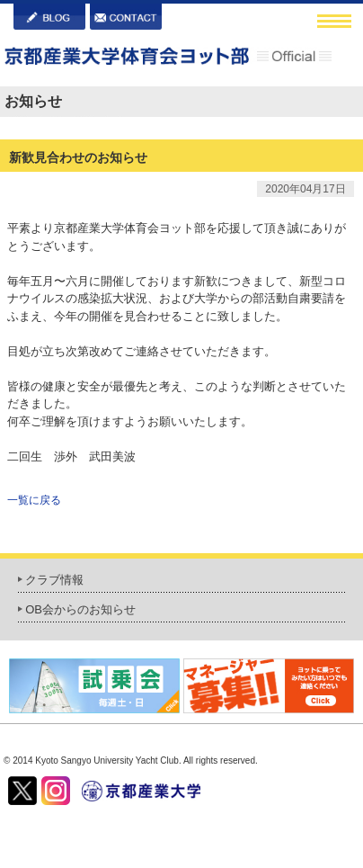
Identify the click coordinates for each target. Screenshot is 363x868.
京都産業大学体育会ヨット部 (168, 58)
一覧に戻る (34, 500)
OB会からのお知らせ (80, 609)
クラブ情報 (54, 580)
